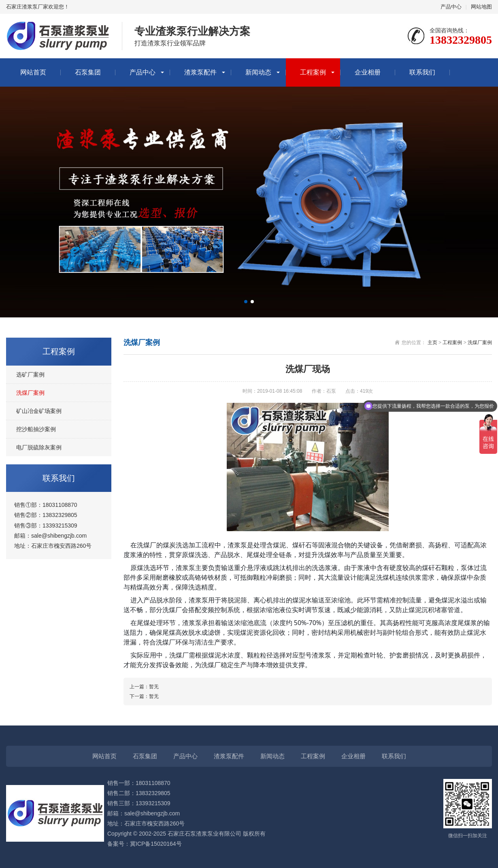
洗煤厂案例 (30, 393)
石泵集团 (88, 72)
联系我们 (422, 72)
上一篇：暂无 (144, 687)
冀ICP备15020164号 (156, 844)
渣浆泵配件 (200, 72)
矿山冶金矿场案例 (39, 411)
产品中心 (451, 7)
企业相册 (368, 72)
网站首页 (33, 72)
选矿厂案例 (30, 374)
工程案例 (313, 72)
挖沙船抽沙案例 (36, 429)
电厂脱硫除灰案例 (39, 447)
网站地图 (481, 7)
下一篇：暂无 (144, 696)
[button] (246, 302)
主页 (432, 343)
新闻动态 (258, 72)
